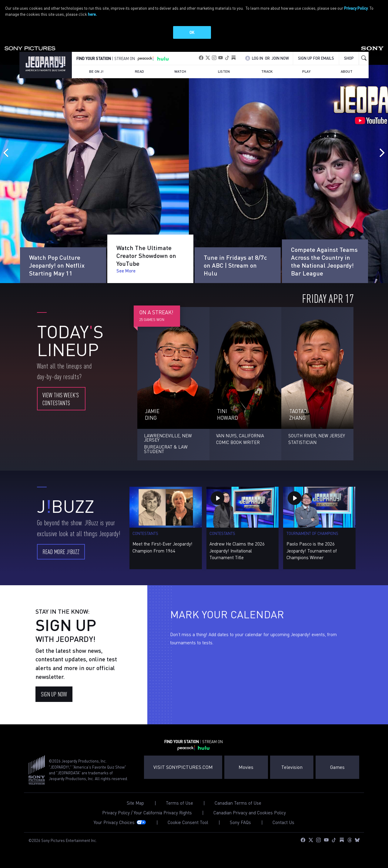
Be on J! (96, 71)
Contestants (145, 533)
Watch (180, 71)
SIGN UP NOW (54, 694)
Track (267, 71)
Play (306, 71)
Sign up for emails (316, 58)
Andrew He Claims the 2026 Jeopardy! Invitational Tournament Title (237, 551)
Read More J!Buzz (61, 551)
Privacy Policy (356, 8)
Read (139, 71)
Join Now (280, 58)
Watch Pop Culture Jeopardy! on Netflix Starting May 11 (57, 255)
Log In (258, 58)
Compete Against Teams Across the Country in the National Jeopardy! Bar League (324, 261)
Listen (224, 71)
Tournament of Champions (312, 533)
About (347, 71)
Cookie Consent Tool (188, 822)
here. (92, 14)
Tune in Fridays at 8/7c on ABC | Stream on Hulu (235, 265)
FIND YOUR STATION (94, 58)
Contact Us (283, 822)
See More (39, 271)
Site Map (135, 803)
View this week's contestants (61, 399)
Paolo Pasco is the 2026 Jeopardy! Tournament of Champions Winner (312, 551)
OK (192, 32)
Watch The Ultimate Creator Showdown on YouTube (146, 265)
